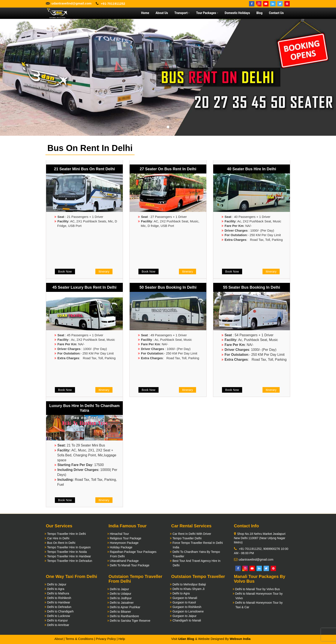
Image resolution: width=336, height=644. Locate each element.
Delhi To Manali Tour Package (130, 565)
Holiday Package (121, 547)
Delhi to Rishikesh (59, 598)
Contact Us (276, 13)
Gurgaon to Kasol (184, 602)
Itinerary (104, 271)
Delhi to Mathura (58, 593)
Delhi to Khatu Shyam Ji (188, 589)
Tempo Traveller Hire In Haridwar (69, 556)
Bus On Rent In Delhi (61, 543)
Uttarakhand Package (124, 561)
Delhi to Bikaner (120, 612)
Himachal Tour (119, 534)
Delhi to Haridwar (59, 602)
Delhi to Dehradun (59, 607)
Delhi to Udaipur (120, 594)
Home (145, 13)
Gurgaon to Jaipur (184, 616)
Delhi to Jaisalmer (122, 603)
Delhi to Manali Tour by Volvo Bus (257, 589)
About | (59, 639)
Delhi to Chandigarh (60, 611)
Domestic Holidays (237, 13)
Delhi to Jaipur (57, 584)
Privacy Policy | (107, 639)
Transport (182, 13)
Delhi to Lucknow (59, 616)
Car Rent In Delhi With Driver (192, 534)
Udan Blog (186, 639)
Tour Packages (207, 13)
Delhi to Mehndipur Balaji (189, 584)
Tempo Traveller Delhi (187, 538)
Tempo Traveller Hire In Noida (67, 552)
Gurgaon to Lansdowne (188, 611)
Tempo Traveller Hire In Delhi (67, 534)
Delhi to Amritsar (58, 625)
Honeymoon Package (124, 543)
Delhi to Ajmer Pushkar (125, 607)
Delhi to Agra (56, 589)
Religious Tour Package (125, 538)
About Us (162, 13)
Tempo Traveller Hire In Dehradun (70, 561)
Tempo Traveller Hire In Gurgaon (69, 547)
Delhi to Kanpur (58, 620)
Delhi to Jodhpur (121, 598)
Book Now (65, 271)
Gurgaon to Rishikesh (187, 607)
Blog (259, 13)
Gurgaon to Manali (185, 598)
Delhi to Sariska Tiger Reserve (130, 621)
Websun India (240, 639)
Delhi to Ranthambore (124, 616)
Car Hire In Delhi (58, 538)
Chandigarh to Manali (187, 620)
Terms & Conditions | (80, 639)
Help (122, 639)
